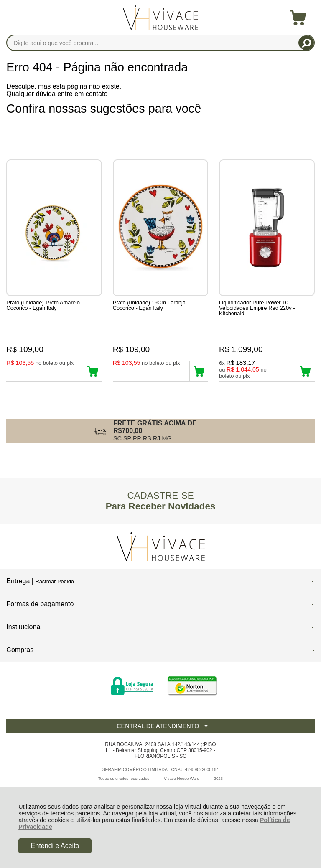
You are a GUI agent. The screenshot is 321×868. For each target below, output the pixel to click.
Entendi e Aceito (55, 846)
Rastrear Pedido (54, 581)
